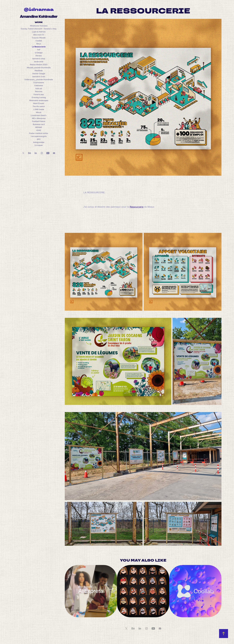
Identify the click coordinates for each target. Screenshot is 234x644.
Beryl (39, 44)
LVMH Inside (39, 109)
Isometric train (39, 76)
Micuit (39, 112)
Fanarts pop (39, 94)
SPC (39, 139)
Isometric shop (39, 59)
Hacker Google (39, 73)
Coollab (39, 41)
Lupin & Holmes (39, 32)
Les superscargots (39, 136)
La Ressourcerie (39, 47)
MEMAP (39, 127)
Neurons (39, 91)
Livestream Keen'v (39, 115)
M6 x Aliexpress (39, 118)
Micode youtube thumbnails (39, 68)
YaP (39, 50)
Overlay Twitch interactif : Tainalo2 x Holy (39, 29)
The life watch (39, 106)
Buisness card (39, 124)
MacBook (39, 70)
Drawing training (39, 97)
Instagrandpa (39, 142)
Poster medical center (39, 133)
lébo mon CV (39, 35)
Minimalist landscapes (39, 100)
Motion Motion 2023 (39, 65)
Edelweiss (39, 85)
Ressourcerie (137, 207)
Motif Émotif (39, 103)
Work (39, 22)
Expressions (39, 82)
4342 (39, 130)
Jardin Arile (39, 62)
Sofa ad (39, 88)
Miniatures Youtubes (39, 26)
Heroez (39, 56)
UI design (39, 53)
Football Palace (39, 121)
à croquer (39, 145)
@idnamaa (39, 10)
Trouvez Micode (39, 38)
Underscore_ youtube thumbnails (39, 79)
